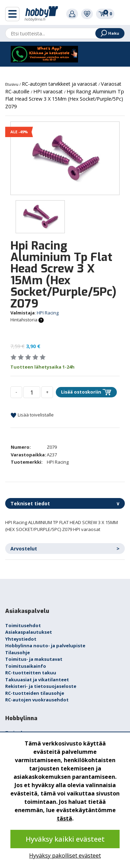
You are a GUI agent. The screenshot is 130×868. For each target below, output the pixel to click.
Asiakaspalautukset (29, 632)
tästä (64, 818)
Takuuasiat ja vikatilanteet (37, 680)
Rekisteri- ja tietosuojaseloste (41, 686)
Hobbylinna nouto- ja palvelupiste (45, 646)
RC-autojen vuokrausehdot (37, 700)
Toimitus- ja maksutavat (34, 659)
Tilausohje (18, 652)
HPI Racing (48, 313)
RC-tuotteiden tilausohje (35, 693)
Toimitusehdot (23, 625)
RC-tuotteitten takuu (31, 673)
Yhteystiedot (21, 639)
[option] (65, 158)
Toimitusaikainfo (26, 666)
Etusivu (12, 84)
